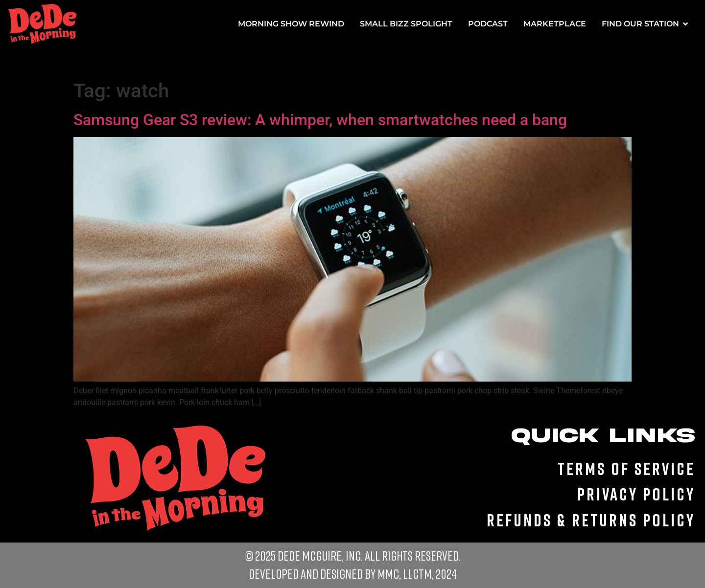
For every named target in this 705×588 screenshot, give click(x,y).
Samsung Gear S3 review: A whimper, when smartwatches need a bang (320, 120)
